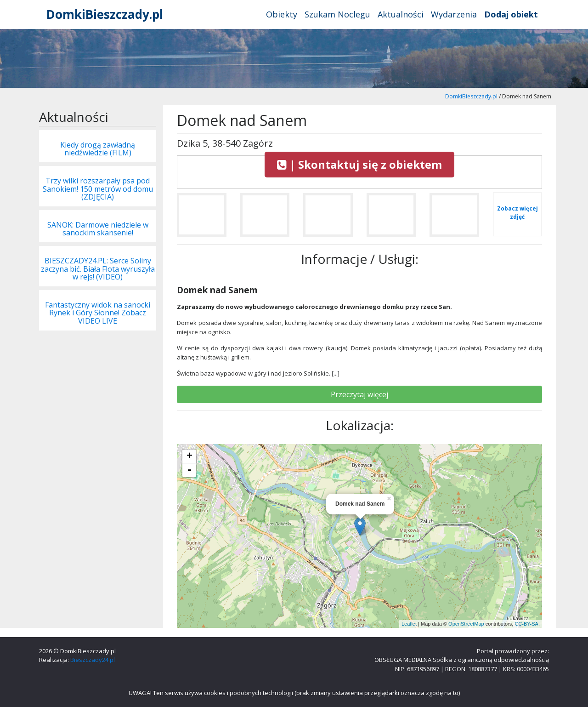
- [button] (189, 470)
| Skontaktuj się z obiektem (359, 164)
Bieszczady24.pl (93, 660)
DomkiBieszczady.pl (105, 14)
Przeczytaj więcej (359, 394)
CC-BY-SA (526, 624)
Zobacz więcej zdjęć (517, 213)
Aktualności (401, 14)
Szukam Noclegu (337, 14)
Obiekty (282, 14)
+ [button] (189, 456)
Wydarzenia (454, 14)
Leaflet (409, 624)
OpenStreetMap (466, 624)
